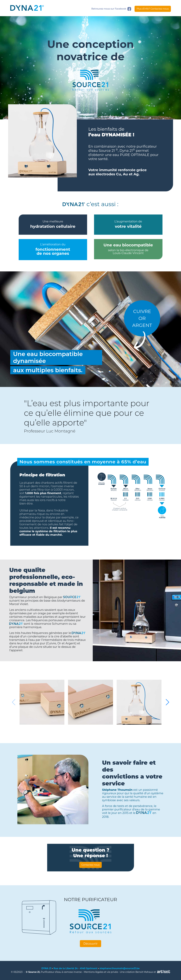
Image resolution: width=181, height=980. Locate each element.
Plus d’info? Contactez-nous (153, 9)
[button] (167, 702)
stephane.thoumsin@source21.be (120, 968)
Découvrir (91, 944)
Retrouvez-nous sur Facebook (111, 9)
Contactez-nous (91, 865)
